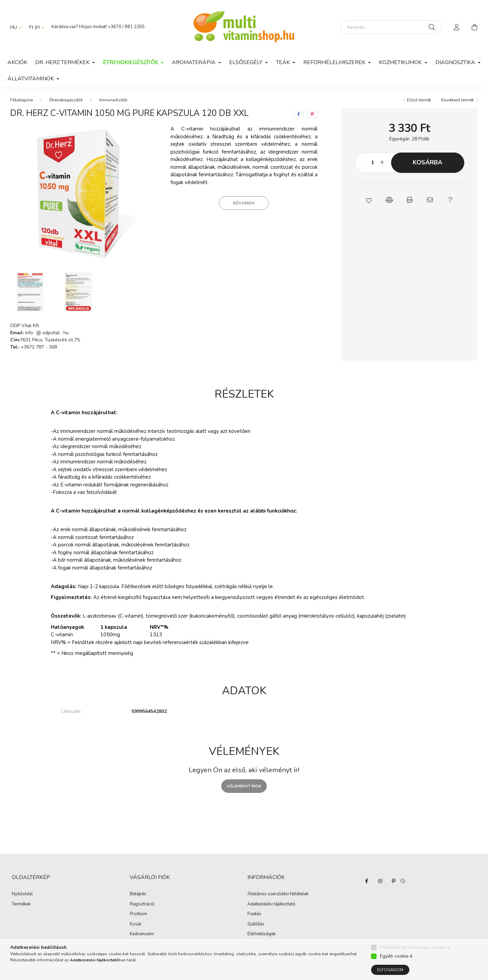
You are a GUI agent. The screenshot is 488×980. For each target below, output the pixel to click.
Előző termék (419, 100)
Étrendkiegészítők (66, 100)
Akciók (17, 62)
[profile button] (457, 27)
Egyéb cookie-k (396, 956)
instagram (380, 881)
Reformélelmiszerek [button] (335, 62)
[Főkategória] (22, 100)
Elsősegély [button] (246, 62)
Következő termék (457, 100)
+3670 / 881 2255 (126, 27)
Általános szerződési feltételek (278, 894)
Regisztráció (142, 904)
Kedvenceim (142, 934)
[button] (369, 200)
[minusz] (364, 163)
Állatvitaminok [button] (31, 79)
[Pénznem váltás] (35, 27)
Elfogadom (390, 970)
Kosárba (428, 162)
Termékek (21, 904)
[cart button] (474, 27)
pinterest (394, 881)
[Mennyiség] (373, 163)
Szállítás (256, 924)
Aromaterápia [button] (194, 62)
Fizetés (254, 914)
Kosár (136, 924)
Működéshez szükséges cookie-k (415, 947)
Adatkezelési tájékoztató (271, 904)
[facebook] (299, 114)
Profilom (138, 914)
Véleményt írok (244, 786)
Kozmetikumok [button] (401, 62)
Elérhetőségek (261, 934)
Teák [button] (283, 62)
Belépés (138, 894)
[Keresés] (391, 27)
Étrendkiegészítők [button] (131, 62)
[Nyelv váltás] (15, 27)
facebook (367, 881)
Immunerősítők (113, 100)
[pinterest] (312, 114)
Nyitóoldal (22, 894)
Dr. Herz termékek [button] (63, 62)
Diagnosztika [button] (456, 62)
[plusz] (382, 163)
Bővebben (244, 203)
